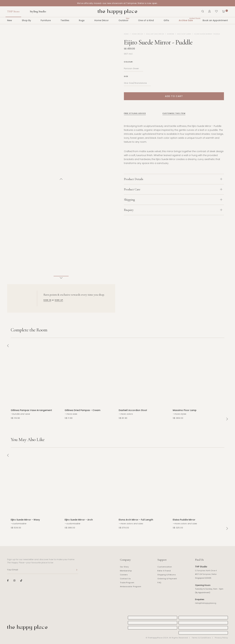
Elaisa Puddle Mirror (184, 520)
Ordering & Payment (167, 579)
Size (126, 76)
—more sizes (71, 414)
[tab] (174, 179)
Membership (126, 571)
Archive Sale (186, 20)
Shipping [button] (173, 200)
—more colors (126, 414)
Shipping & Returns (167, 575)
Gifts (166, 20)
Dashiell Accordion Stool (133, 410)
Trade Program (127, 583)
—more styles (180, 414)
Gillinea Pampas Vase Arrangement (31, 410)
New (10, 20)
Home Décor (102, 20)
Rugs (82, 20)
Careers (124, 575)
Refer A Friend (164, 571)
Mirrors (171, 34)
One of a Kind (146, 20)
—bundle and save (20, 414)
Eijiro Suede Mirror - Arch (79, 520)
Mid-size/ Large (184, 34)
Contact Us (125, 579)
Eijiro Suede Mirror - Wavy (25, 520)
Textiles (65, 20)
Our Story (124, 567)
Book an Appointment (215, 20)
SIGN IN (47, 300)
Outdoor (124, 20)
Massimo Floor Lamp (185, 410)
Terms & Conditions (201, 638)
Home (126, 34)
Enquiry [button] (173, 210)
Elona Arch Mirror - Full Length (136, 520)
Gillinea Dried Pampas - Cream (82, 410)
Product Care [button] (173, 189)
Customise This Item (174, 113)
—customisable (19, 524)
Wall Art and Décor (155, 34)
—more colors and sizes (131, 524)
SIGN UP (59, 300)
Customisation (165, 567)
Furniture (46, 20)
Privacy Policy (221, 638)
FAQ (159, 583)
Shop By (26, 20)
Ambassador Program (131, 587)
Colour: (129, 62)
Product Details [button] (173, 179)
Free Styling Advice (135, 113)
